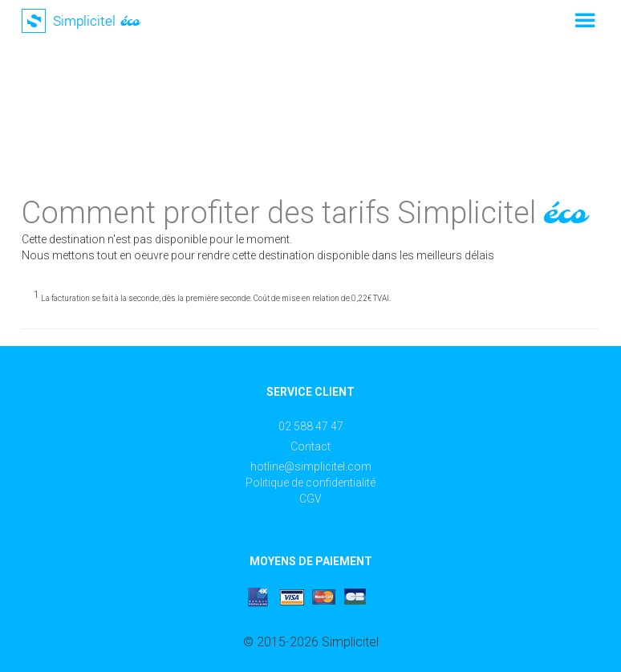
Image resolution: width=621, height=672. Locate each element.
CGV (310, 499)
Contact (310, 446)
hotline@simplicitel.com (311, 466)
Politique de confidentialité (310, 483)
